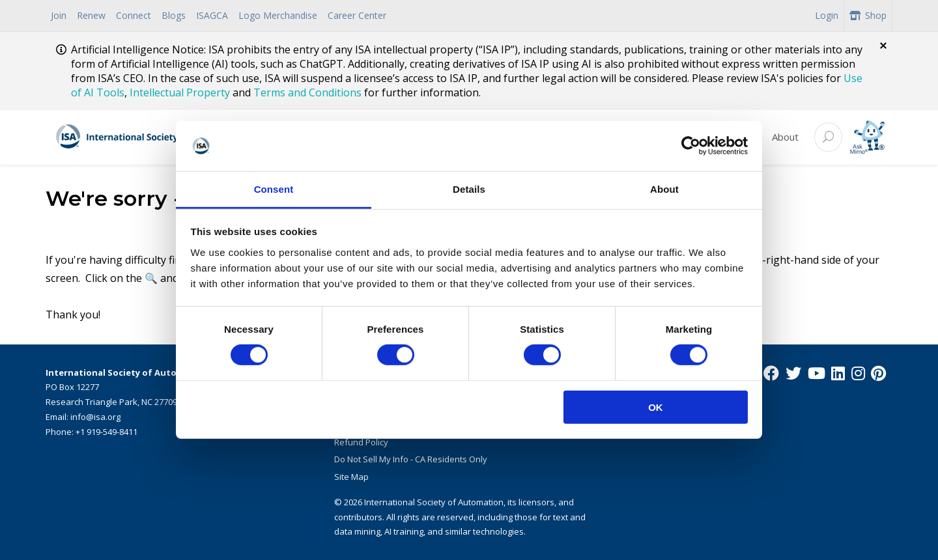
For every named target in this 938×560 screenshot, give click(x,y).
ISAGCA (212, 15)
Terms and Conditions (307, 92)
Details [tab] (469, 189)
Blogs (174, 15)
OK (656, 407)
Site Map (351, 477)
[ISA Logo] (150, 137)
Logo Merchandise (278, 15)
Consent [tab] (274, 189)
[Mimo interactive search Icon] (867, 137)
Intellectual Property (180, 92)
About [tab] (664, 189)
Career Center (357, 15)
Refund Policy (361, 442)
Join (59, 15)
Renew (91, 15)
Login (827, 15)
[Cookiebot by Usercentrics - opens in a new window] (691, 146)
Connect (134, 15)
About (785, 137)
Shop (868, 15)
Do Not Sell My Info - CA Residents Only (411, 459)
